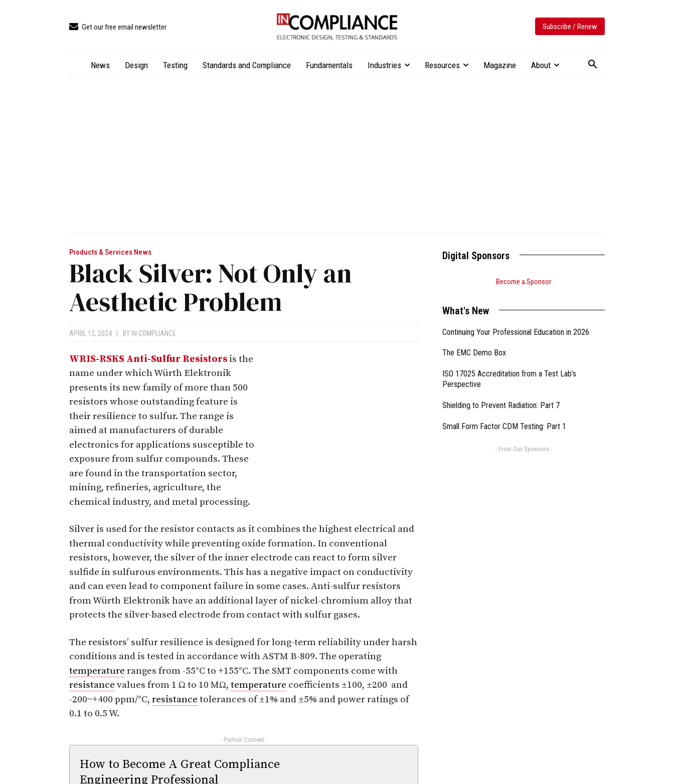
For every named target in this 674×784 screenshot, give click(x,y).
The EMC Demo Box (474, 353)
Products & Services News (110, 252)
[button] (593, 65)
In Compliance (154, 333)
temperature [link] (97, 671)
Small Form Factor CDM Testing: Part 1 (504, 426)
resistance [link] (92, 685)
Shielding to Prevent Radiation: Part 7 (501, 405)
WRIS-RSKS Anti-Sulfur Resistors (148, 359)
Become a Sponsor (524, 282)
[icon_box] (118, 27)
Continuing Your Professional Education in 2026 (516, 332)
